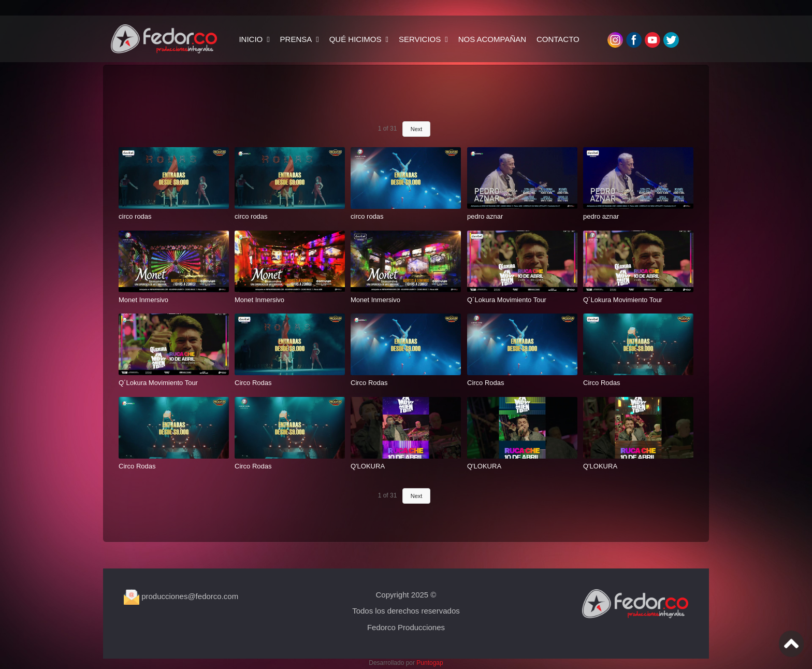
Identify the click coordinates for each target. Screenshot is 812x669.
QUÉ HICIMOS (356, 39)
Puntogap (430, 663)
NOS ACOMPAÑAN (492, 39)
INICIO (251, 39)
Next (417, 129)
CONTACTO (558, 39)
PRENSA (296, 39)
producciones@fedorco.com (181, 596)
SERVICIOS (420, 39)
